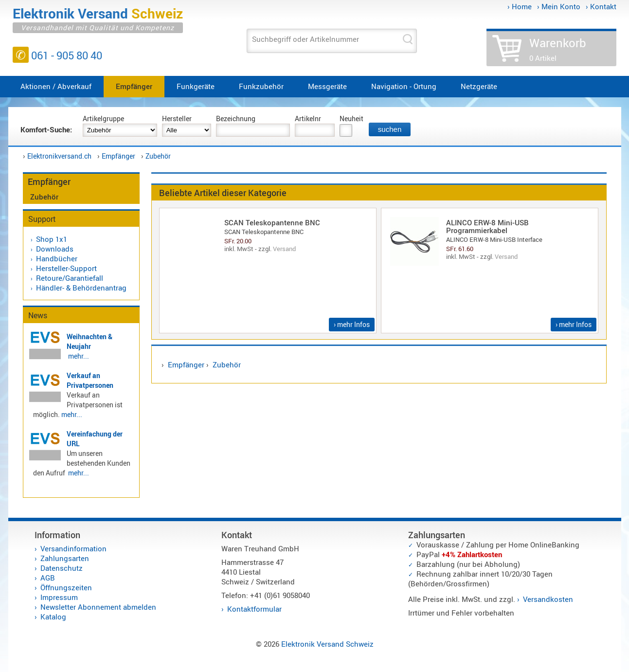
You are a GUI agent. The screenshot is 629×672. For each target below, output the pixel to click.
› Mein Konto (559, 6)
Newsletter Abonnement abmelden (98, 607)
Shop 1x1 (52, 239)
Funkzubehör (261, 86)
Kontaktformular (254, 609)
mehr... (79, 356)
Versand (284, 249)
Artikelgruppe (103, 118)
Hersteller (177, 118)
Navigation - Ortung (404, 86)
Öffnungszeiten (66, 587)
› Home (520, 6)
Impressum (59, 597)
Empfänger (134, 86)
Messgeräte (327, 86)
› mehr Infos (352, 324)
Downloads (55, 249)
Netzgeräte (479, 86)
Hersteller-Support (66, 268)
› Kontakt (601, 6)
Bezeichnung (236, 118)
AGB (48, 578)
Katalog (53, 617)
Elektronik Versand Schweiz (327, 644)
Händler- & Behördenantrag (81, 288)
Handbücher (57, 258)
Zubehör (158, 156)
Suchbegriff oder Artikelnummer (306, 39)
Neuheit (351, 118)
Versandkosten (548, 599)
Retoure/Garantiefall (70, 278)
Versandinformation (73, 548)
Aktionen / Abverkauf (56, 86)
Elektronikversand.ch (59, 156)
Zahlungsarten (65, 558)
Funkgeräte (196, 86)
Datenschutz (62, 568)
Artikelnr (308, 118)
